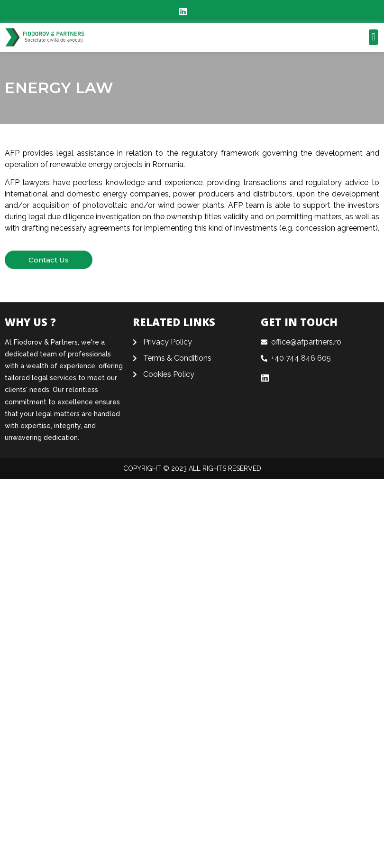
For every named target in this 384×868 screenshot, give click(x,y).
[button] (373, 37)
